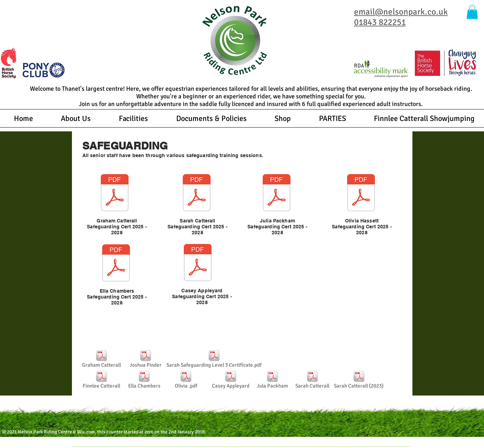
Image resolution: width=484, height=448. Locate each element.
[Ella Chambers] (144, 381)
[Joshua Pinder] (146, 360)
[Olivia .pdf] (186, 381)
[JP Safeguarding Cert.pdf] (277, 194)
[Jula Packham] (273, 381)
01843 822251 (380, 22)
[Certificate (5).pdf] (198, 263)
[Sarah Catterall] (313, 381)
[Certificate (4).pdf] (361, 194)
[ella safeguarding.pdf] (116, 264)
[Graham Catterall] (101, 360)
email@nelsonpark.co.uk (401, 12)
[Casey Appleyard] (231, 381)
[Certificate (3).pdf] (197, 194)
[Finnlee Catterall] (101, 381)
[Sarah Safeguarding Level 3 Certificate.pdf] (214, 360)
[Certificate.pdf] (115, 194)
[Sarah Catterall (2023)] (359, 381)
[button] (472, 12)
